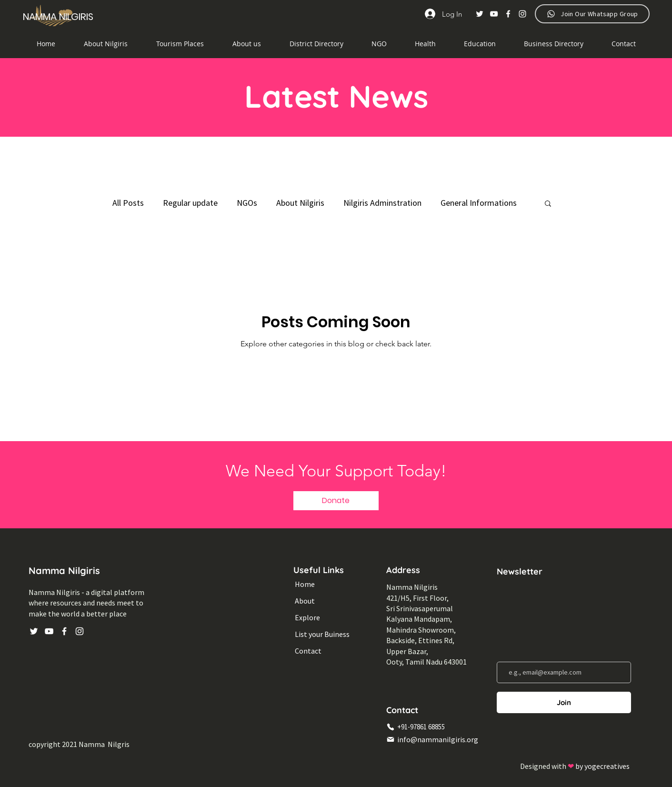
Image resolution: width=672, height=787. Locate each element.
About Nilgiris (300, 203)
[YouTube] (494, 14)
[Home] (325, 584)
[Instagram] (522, 14)
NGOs (247, 203)
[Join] (564, 702)
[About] (325, 601)
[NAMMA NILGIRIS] (60, 16)
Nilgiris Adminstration (382, 203)
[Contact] (325, 651)
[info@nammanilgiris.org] (435, 739)
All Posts (128, 203)
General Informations (479, 203)
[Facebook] (508, 14)
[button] (316, 44)
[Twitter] (480, 14)
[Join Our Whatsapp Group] (592, 14)
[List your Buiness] (325, 634)
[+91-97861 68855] (435, 727)
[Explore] (325, 618)
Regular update (190, 203)
